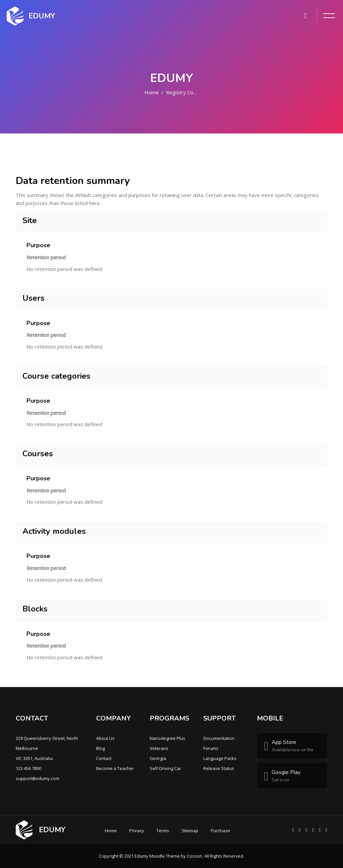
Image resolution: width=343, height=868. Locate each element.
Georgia (158, 758)
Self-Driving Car (165, 768)
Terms (163, 831)
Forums (211, 748)
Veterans (159, 748)
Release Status (219, 768)
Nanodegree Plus (167, 738)
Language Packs (220, 758)
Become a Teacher (115, 768)
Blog (100, 748)
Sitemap (190, 831)
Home (152, 92)
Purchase (220, 831)
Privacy (137, 831)
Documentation (219, 738)
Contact (104, 758)
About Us (105, 738)
